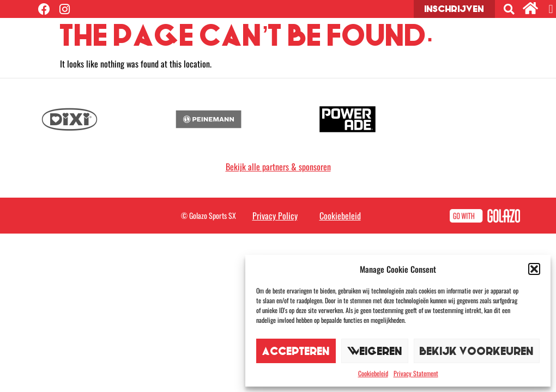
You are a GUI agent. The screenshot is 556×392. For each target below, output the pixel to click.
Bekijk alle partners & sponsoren (278, 167)
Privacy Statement (416, 373)
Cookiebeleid (373, 373)
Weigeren (375, 351)
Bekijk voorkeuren (477, 351)
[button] (534, 269)
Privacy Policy (275, 216)
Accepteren (296, 351)
